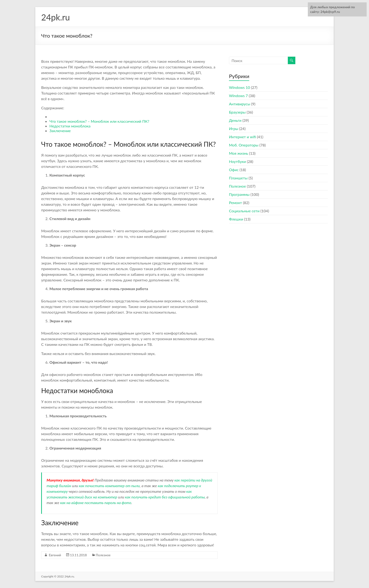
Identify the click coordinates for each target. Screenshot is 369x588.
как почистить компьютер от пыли (109, 486)
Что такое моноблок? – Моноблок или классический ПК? (99, 121)
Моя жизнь (239, 153)
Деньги (235, 120)
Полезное (103, 555)
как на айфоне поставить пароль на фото (96, 503)
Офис (234, 170)
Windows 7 (238, 96)
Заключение (60, 131)
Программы (239, 194)
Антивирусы (240, 104)
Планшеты (238, 178)
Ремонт (235, 203)
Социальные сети (244, 211)
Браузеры (237, 112)
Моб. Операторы (244, 145)
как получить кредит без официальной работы (165, 497)
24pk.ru (56, 17)
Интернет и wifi (243, 137)
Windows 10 (239, 87)
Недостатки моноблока (70, 126)
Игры (234, 128)
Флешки (236, 219)
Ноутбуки (237, 161)
